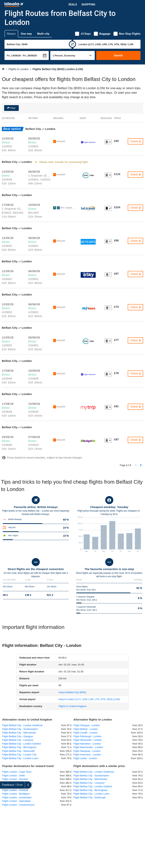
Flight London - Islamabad (16, 801)
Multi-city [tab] (43, 34)
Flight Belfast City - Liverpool (18, 740)
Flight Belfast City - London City (19, 755)
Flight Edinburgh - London (88, 736)
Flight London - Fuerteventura (18, 805)
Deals (73, 4)
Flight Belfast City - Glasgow (18, 736)
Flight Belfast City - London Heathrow (22, 725)
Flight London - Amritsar (15, 790)
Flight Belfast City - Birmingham (19, 747)
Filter (13, 108)
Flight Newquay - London (87, 751)
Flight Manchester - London (88, 747)
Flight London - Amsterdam (17, 797)
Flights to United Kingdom (72, 706)
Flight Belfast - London (86, 729)
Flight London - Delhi (14, 776)
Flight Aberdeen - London (87, 744)
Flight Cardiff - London (86, 733)
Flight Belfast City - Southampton (20, 729)
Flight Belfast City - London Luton (20, 758)
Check (136, 141)
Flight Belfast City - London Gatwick (22, 744)
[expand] (3, 785)
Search (118, 55)
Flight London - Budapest (16, 794)
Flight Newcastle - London (88, 740)
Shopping (88, 4)
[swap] (72, 44)
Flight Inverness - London (87, 755)
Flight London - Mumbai (15, 779)
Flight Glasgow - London (87, 725)
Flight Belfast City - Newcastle (18, 751)
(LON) (89, 699)
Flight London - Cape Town (17, 772)
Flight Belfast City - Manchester (19, 733)
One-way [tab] (26, 34)
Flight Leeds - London (85, 758)
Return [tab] (11, 34)
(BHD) (72, 692)
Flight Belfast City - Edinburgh (90, 797)
